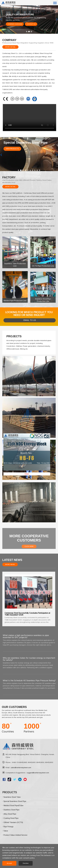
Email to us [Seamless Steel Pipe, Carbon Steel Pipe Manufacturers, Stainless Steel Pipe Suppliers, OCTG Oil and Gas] (30, 320)
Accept (9, 863)
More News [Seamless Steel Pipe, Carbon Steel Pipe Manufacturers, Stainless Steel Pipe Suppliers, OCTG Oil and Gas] (10, 564)
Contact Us (31, 24)
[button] (27, 32)
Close (34, 223)
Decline (26, 863)
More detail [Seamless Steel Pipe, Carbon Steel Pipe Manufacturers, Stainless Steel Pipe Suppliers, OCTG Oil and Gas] (10, 47)
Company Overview (15, 24)
